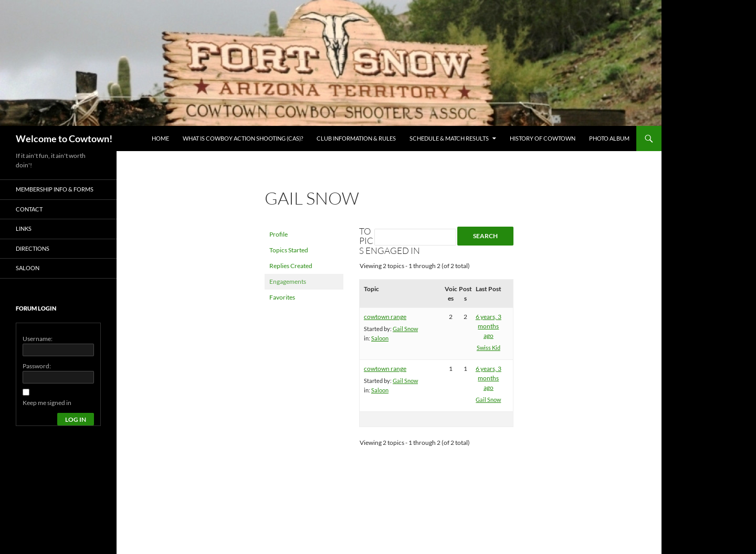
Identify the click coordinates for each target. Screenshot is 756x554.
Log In (76, 419)
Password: (37, 366)
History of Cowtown (543, 138)
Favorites (282, 297)
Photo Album (609, 138)
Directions (33, 248)
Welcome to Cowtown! (64, 138)
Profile (279, 234)
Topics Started (289, 250)
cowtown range (385, 317)
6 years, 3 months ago (489, 326)
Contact (29, 209)
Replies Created (291, 266)
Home (160, 138)
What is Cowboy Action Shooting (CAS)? (243, 138)
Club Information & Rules (356, 138)
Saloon (380, 338)
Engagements (288, 281)
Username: (38, 339)
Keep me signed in (47, 403)
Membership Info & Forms (55, 189)
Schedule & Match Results (449, 138)
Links (24, 228)
